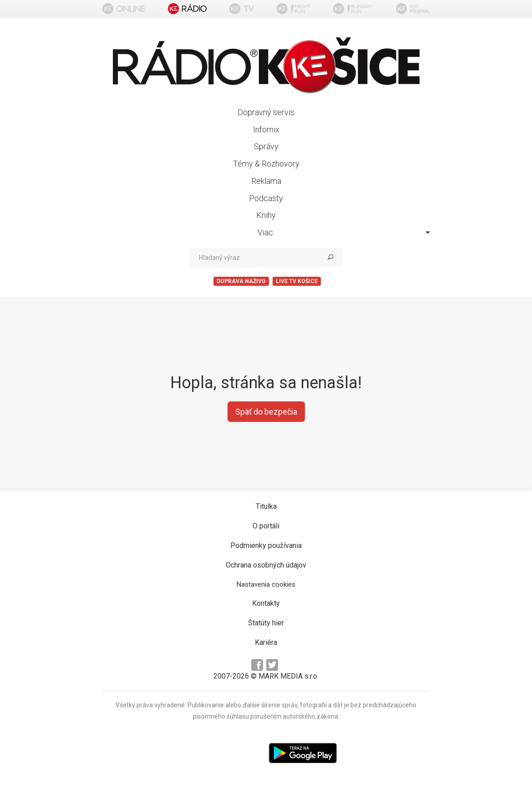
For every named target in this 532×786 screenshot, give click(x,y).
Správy (266, 146)
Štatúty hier (266, 623)
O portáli (266, 526)
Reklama (266, 181)
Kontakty (266, 603)
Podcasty (266, 198)
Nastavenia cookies (266, 584)
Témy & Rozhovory (266, 164)
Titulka (266, 506)
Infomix (266, 129)
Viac (344, 232)
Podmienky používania (266, 545)
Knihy (266, 215)
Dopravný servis (266, 112)
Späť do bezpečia (266, 412)
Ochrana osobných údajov (266, 565)
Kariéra (266, 642)
